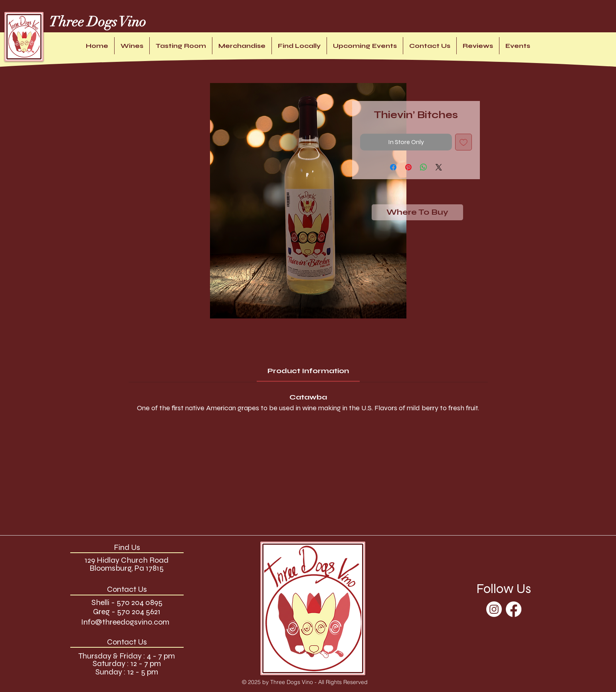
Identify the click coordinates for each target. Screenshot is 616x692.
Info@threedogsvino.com (125, 622)
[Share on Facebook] (393, 167)
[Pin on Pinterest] (408, 167)
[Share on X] (439, 167)
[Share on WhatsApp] (424, 167)
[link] (308, 371)
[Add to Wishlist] (463, 142)
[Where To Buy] (417, 212)
